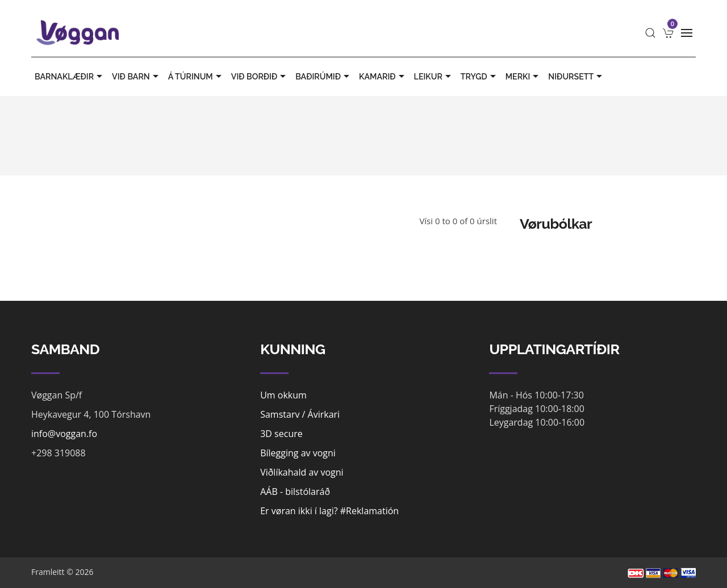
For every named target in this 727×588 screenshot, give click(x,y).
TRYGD (480, 77)
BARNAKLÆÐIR (70, 77)
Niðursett (576, 77)
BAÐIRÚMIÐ (324, 77)
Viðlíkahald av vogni (302, 472)
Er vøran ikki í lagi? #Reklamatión (329, 511)
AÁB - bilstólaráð (295, 492)
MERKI (524, 77)
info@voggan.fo (64, 434)
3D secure (281, 434)
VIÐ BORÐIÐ (260, 77)
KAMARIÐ (383, 77)
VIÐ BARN (137, 77)
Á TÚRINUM (196, 77)
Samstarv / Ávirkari (300, 414)
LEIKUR (434, 77)
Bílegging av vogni (298, 453)
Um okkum (283, 395)
